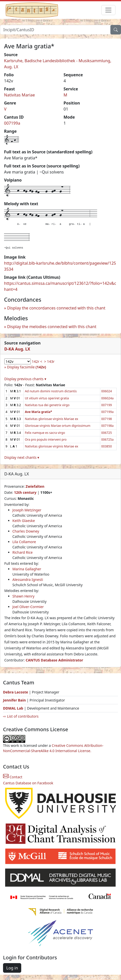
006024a (107, 398)
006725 (107, 433)
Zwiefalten (35, 486)
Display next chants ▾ (22, 457)
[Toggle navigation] (108, 10)
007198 (107, 419)
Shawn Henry (23, 596)
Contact (13, 777)
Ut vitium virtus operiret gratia (47, 398)
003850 (107, 446)
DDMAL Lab (13, 708)
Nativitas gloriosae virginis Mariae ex (51, 419)
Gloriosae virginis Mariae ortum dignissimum (57, 426)
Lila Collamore (24, 542)
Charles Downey (26, 531)
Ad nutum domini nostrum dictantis (51, 391)
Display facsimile (27, 367)
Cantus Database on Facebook (28, 783)
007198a (107, 426)
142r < (37, 361)
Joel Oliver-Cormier (28, 607)
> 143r (49, 361)
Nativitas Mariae (19, 95)
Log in (12, 968)
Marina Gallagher (27, 569)
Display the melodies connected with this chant (52, 327)
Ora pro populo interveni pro (46, 440)
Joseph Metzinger (27, 510)
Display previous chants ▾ (25, 379)
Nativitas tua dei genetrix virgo (47, 405)
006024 (107, 391)
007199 (107, 405)
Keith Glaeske (24, 521)
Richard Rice (22, 552)
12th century (25, 492)
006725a (107, 440)
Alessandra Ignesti (28, 580)
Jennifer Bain (15, 700)
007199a (12, 123)
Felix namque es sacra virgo (45, 433)
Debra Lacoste (16, 692)
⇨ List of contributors (21, 716)
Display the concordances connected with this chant (56, 308)
